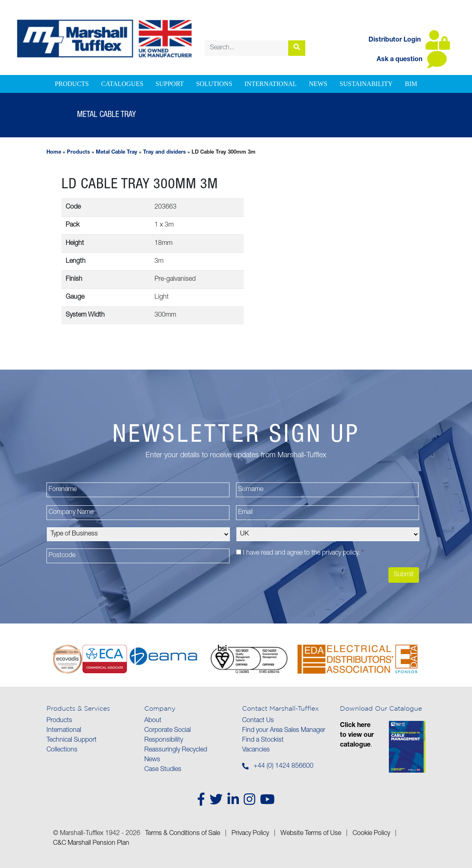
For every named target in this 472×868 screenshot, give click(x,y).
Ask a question (412, 60)
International (271, 84)
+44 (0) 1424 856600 (283, 767)
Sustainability (366, 84)
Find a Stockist (263, 740)
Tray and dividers (164, 153)
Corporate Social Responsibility (168, 736)
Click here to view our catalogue (357, 736)
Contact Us (258, 721)
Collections (62, 750)
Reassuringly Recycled (176, 750)
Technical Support (72, 740)
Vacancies (256, 750)
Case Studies (163, 770)
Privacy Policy (250, 834)
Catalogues (122, 84)
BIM (411, 84)
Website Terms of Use (311, 834)
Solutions (214, 84)
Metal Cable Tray (117, 153)
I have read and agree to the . (303, 553)
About (153, 721)
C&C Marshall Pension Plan (91, 844)
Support (170, 84)
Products (72, 84)
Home (54, 153)
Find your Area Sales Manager (284, 731)
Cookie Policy (371, 834)
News (318, 84)
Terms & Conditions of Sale (183, 834)
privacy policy (340, 553)
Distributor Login (409, 40)
